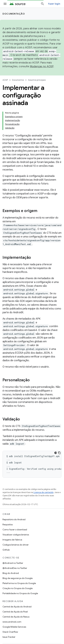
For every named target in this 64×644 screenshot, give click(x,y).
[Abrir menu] (5, 4)
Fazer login (54, 4)
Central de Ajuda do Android (17, 607)
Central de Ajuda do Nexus (16, 617)
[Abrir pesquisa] (43, 4)
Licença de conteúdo (43, 492)
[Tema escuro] (56, 453)
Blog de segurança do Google (18, 578)
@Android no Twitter (13, 563)
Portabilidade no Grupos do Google (20, 593)
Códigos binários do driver (16, 545)
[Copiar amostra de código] (59, 453)
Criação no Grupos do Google (18, 588)
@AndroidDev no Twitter (15, 568)
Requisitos (8, 524)
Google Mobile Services (14, 627)
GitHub (6, 550)
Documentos (18, 80)
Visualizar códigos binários (16, 535)
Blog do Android (11, 573)
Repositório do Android (14, 519)
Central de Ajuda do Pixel (15, 612)
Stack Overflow (10, 632)
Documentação (14, 14)
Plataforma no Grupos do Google (19, 583)
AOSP (5, 80)
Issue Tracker (9, 637)
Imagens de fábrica (12, 540)
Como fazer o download (15, 530)
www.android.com (12, 622)
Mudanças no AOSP (42, 66)
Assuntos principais (37, 80)
